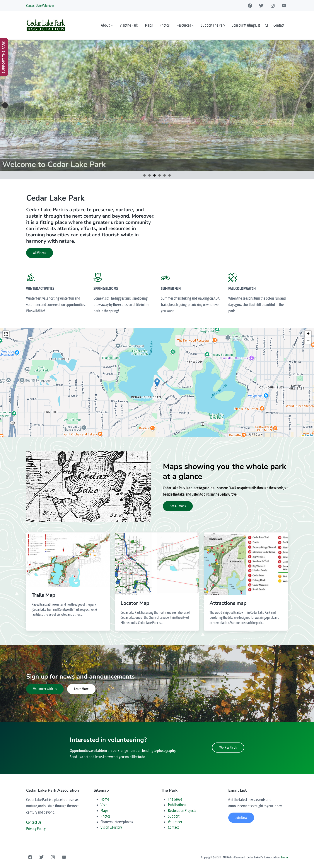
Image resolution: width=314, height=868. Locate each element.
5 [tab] (165, 175)
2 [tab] (149, 175)
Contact (173, 827)
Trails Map (44, 595)
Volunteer (175, 822)
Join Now (241, 818)
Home (105, 799)
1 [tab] (144, 175)
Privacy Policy (36, 829)
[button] (157, 383)
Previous (5, 105)
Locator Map (135, 603)
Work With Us (228, 747)
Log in (284, 857)
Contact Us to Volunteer (40, 6)
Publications (177, 805)
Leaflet (307, 435)
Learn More (81, 689)
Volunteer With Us (45, 689)
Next (309, 105)
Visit (104, 805)
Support (174, 816)
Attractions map (228, 603)
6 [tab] (170, 175)
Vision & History (111, 827)
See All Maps (178, 506)
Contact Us (34, 822)
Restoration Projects (182, 810)
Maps (104, 810)
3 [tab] (154, 175)
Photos (105, 816)
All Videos (40, 253)
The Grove (175, 799)
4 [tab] (160, 175)
